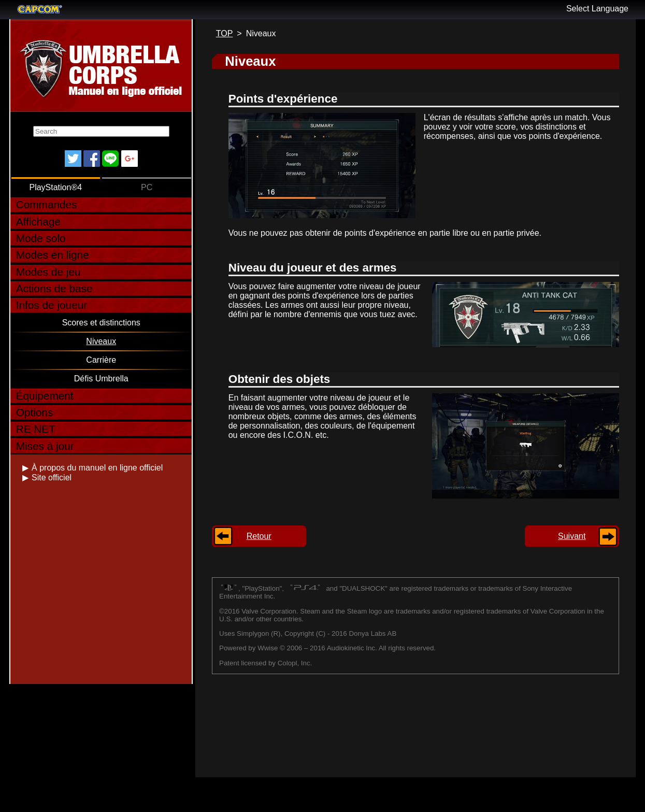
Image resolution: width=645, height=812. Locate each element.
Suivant (572, 536)
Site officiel (52, 478)
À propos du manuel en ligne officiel (97, 468)
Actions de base (54, 288)
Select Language (597, 9)
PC (147, 187)
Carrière (101, 360)
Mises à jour (45, 446)
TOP (225, 33)
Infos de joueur (52, 305)
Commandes (47, 204)
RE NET (36, 429)
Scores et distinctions (101, 323)
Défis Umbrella (101, 379)
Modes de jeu (48, 272)
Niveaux (101, 341)
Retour (259, 536)
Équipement (45, 396)
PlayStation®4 (55, 187)
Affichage (38, 222)
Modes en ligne (53, 255)
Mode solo (41, 238)
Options (35, 412)
